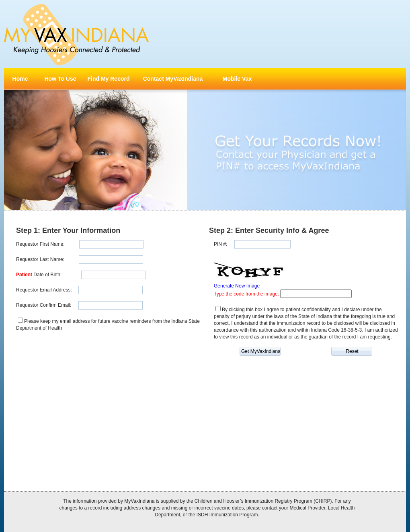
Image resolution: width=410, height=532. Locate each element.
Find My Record (108, 79)
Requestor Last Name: (40, 259)
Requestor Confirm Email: (44, 305)
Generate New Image (237, 286)
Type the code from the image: (247, 294)
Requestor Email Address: (44, 290)
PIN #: (220, 244)
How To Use (60, 79)
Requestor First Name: (40, 244)
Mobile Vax (237, 79)
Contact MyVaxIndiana (173, 79)
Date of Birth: (39, 275)
